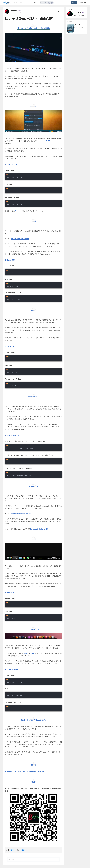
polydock (34, 486)
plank (34, 310)
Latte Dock (34, 107)
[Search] (47, 3)
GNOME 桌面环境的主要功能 (20, 239)
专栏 (22, 3)
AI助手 (28, 3)
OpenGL (26, 653)
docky (34, 221)
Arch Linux (55, 141)
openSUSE (46, 141)
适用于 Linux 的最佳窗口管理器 (21, 514)
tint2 (34, 539)
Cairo (32, 653)
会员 (35, 3)
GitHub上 (19, 211)
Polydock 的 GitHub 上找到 (39, 529)
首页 (16, 3)
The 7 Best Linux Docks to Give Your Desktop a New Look (25, 771)
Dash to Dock (34, 397)
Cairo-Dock (34, 629)
